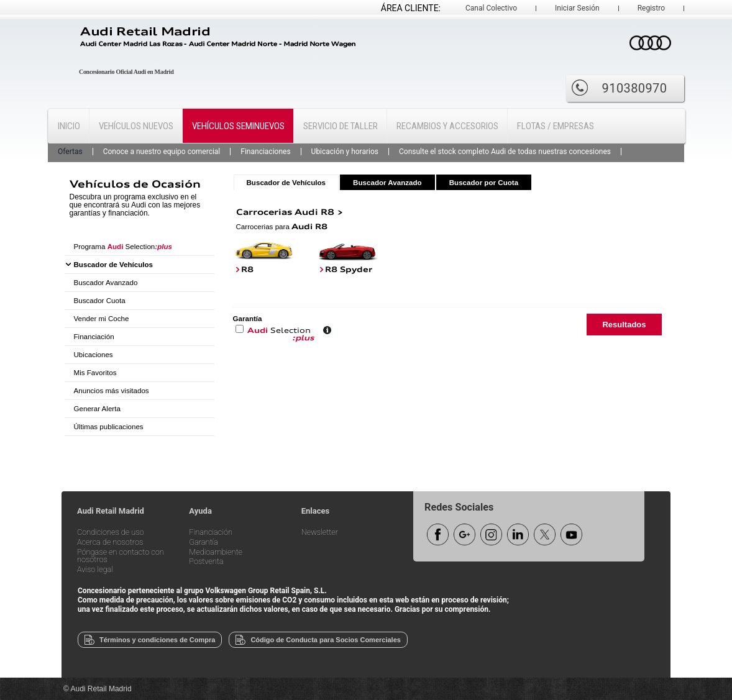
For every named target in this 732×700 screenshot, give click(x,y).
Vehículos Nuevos (136, 126)
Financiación (94, 336)
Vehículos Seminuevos (238, 126)
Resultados (624, 325)
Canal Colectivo (491, 8)
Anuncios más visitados (112, 390)
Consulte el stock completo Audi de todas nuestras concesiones (505, 152)
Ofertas (70, 152)
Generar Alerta (97, 408)
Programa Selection (123, 246)
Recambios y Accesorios (447, 126)
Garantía (204, 543)
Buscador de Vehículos (114, 264)
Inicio (69, 126)
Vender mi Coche (102, 318)
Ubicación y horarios (345, 152)
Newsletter (320, 533)
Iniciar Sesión (577, 8)
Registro (651, 8)
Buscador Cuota (100, 300)
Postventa (206, 562)
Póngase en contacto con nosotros (121, 557)
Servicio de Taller (341, 126)
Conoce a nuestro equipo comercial (162, 152)
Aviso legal (95, 570)
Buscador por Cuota (484, 182)
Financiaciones (265, 152)
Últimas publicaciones (109, 426)
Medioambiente (216, 552)
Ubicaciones (94, 354)
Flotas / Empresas (556, 126)
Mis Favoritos (95, 372)
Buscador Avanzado (106, 282)
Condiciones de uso (111, 533)
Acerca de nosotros (110, 543)
